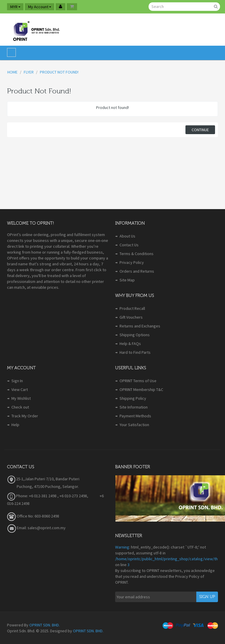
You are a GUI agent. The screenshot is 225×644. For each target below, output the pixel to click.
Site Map (127, 280)
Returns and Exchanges (140, 326)
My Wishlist (21, 398)
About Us (127, 236)
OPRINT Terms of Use (138, 381)
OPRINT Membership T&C (141, 390)
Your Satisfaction (134, 425)
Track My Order (25, 416)
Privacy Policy (132, 262)
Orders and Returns (137, 271)
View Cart (20, 390)
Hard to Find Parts (135, 352)
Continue (200, 130)
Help (15, 425)
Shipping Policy (133, 398)
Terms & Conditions (137, 254)
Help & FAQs (130, 344)
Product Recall (132, 308)
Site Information (134, 407)
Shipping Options (135, 335)
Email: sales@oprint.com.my (36, 528)
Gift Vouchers (131, 317)
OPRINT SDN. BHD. (45, 625)
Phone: (18, 496)
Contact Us (129, 245)
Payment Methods (135, 416)
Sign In (17, 381)
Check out (20, 407)
